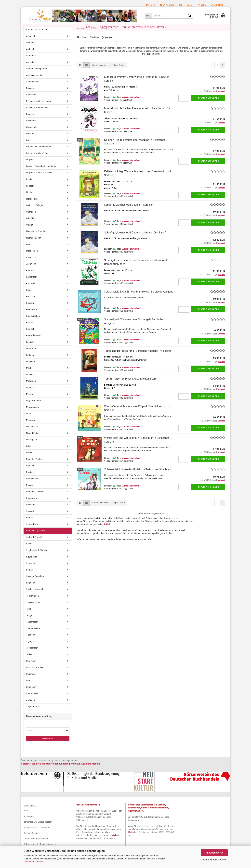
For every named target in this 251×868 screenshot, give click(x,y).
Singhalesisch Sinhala (36, 557)
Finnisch (30, 199)
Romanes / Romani (35, 499)
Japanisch (31, 271)
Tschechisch (32, 655)
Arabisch (30, 56)
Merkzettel (217, 5)
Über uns (90, 27)
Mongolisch (32, 427)
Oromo (29, 460)
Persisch (30, 473)
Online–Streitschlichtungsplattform (145, 27)
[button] (190, 5)
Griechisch (31, 225)
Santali (29, 525)
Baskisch (31, 95)
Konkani (30, 310)
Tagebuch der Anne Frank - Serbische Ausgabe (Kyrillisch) (138, 358)
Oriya (29, 453)
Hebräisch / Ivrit (34, 245)
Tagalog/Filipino (34, 609)
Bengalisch (31, 102)
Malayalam (31, 388)
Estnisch (30, 186)
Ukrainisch (31, 668)
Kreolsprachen (33, 323)
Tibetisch (31, 642)
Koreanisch (31, 316)
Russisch (31, 512)
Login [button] (202, 5)
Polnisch (30, 479)
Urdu (28, 687)
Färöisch (30, 193)
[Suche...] (149, 16)
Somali (29, 577)
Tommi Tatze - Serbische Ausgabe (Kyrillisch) (130, 386)
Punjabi (30, 492)
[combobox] (100, 72)
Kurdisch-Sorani (34, 342)
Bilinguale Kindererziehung (38, 108)
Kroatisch (31, 329)
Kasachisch (32, 284)
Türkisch (30, 661)
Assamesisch (33, 89)
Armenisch (31, 69)
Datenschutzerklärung (34, 862)
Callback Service (31, 840)
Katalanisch (32, 290)
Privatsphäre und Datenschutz (38, 834)
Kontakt (150, 5)
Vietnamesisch (33, 700)
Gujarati (30, 232)
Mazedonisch (32, 414)
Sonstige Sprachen (35, 583)
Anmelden (48, 746)
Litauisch (30, 368)
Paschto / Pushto (34, 466)
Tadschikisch (32, 603)
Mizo (28, 420)
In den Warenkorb (208, 105)
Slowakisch (32, 564)
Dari (28, 147)
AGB (26, 818)
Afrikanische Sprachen (37, 36)
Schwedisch (32, 531)
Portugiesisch (33, 486)
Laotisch (30, 349)
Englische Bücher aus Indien (39, 180)
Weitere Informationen (214, 860)
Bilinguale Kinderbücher (37, 115)
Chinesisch (31, 134)
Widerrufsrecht (109, 27)
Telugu (29, 622)
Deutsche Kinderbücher (37, 160)
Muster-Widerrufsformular (36, 846)
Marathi (30, 401)
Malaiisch (31, 381)
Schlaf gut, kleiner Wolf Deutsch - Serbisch (129, 212)
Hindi (29, 251)
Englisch (30, 167)
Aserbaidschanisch (35, 82)
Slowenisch (32, 570)
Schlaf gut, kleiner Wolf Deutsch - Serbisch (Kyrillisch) (135, 239)
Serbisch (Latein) (34, 544)
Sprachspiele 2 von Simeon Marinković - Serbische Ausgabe (139, 299)
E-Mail (107, 531)
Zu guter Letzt (33, 713)
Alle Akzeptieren (214, 853)
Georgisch (31, 219)
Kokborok (31, 303)
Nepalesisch (32, 433)
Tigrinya (30, 648)
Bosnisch (31, 121)
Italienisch (31, 264)
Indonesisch (32, 258)
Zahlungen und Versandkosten (38, 829)
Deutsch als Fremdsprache (39, 154)
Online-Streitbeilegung (171, 5)
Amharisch (31, 49)
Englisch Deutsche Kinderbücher (41, 173)
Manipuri (30, 394)
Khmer (29, 297)
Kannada (30, 277)
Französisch (32, 206)
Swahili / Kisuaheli (35, 596)
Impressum (29, 823)
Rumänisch (31, 505)
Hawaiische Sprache (36, 238)
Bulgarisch (31, 128)
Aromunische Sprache (36, 75)
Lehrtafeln (31, 355)
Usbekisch (31, 694)
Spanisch (31, 590)
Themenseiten (33, 635)
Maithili (30, 375)
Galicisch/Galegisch (36, 212)
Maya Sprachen (33, 407)
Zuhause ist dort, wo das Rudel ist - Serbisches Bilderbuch (138, 476)
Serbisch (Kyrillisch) (35, 538)
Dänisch (30, 141)
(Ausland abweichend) (131, 104)
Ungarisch (31, 681)
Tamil (29, 616)
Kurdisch (30, 336)
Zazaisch (30, 707)
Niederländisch (33, 440)
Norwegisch (32, 446)
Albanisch (31, 43)
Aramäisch (31, 62)
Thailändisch (32, 629)
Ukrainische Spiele (35, 674)
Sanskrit (30, 518)
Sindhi (29, 551)
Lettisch (30, 362)
